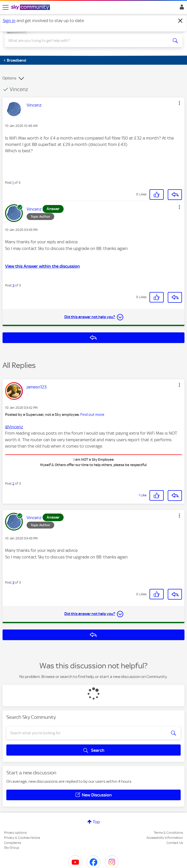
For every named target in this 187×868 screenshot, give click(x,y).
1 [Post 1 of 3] (13, 183)
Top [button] (96, 822)
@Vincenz (14, 427)
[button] (179, 103)
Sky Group (12, 848)
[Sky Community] (31, 8)
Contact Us (175, 843)
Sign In (181, 8)
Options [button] (9, 78)
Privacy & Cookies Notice (22, 838)
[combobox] (85, 41)
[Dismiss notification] (180, 21)
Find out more (92, 415)
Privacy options (15, 833)
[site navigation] (6, 7)
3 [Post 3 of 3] (13, 285)
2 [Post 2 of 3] (13, 483)
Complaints (13, 843)
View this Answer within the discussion (42, 266)
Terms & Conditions (168, 833)
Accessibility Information (165, 838)
